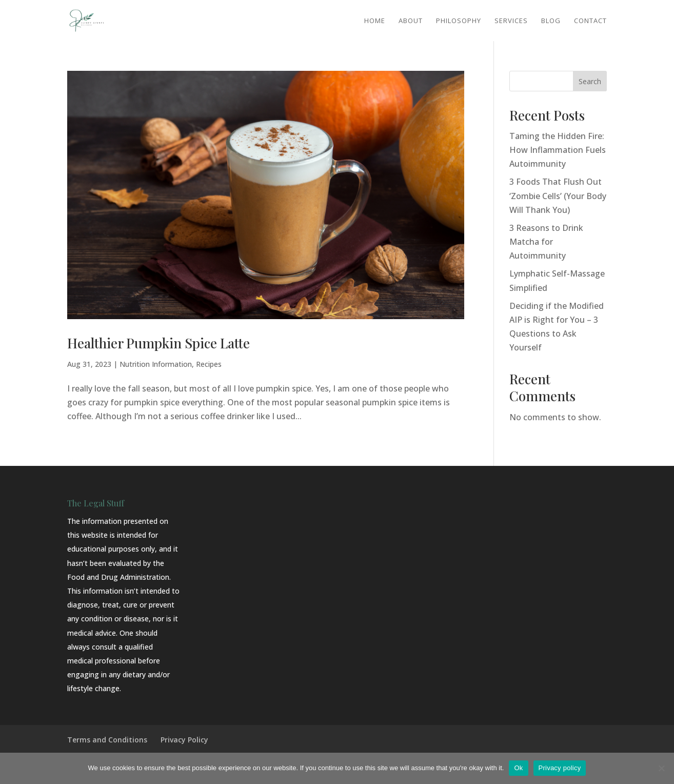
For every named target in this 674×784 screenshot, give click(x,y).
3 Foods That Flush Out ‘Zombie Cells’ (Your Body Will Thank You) (558, 195)
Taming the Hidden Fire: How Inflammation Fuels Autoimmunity (558, 150)
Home (375, 21)
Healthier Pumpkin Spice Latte (158, 343)
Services (511, 21)
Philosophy (459, 21)
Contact (590, 21)
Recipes (209, 364)
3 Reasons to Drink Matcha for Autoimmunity (546, 242)
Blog (551, 21)
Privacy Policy (184, 740)
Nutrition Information (156, 364)
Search (590, 81)
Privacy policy (560, 768)
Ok (518, 768)
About (411, 21)
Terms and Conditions (107, 740)
